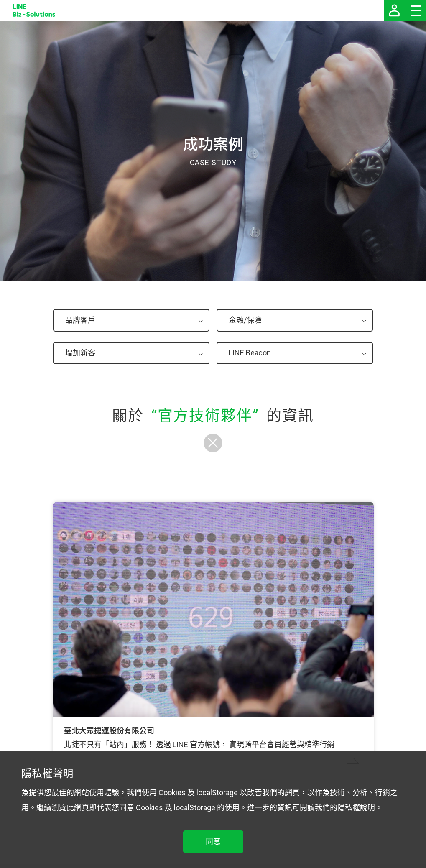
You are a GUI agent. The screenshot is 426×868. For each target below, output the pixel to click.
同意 (213, 841)
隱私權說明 (356, 808)
